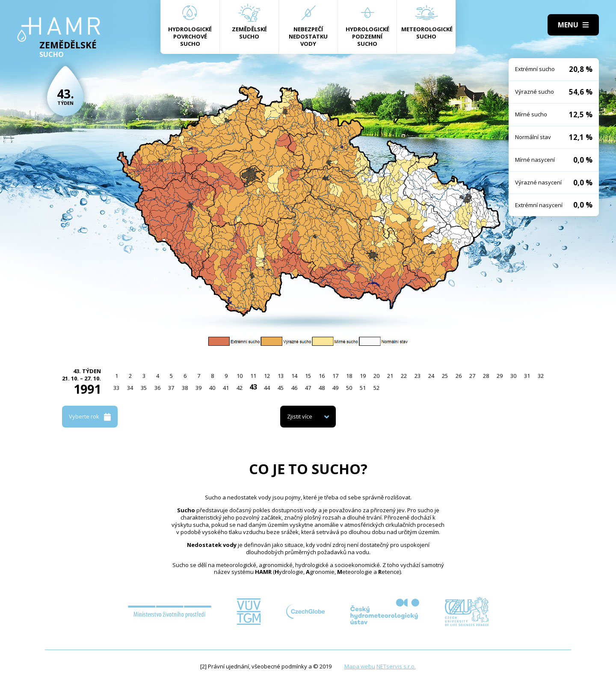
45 (281, 388)
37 (171, 388)
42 (240, 388)
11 (253, 376)
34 (130, 388)
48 (322, 388)
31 (527, 376)
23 (418, 376)
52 (376, 388)
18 (349, 376)
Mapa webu (360, 666)
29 (500, 376)
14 (294, 376)
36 (157, 388)
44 (267, 388)
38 (185, 388)
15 (308, 376)
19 (363, 376)
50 (349, 388)
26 (459, 376)
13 (281, 376)
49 (335, 388)
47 (308, 388)
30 (513, 376)
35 (144, 388)
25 (445, 376)
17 (335, 376)
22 (404, 376)
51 (363, 388)
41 (226, 388)
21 (390, 376)
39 (198, 388)
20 (376, 376)
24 (431, 376)
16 (322, 376)
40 (212, 388)
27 (472, 376)
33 (116, 388)
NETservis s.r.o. (396, 666)
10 (240, 376)
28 (486, 376)
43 (253, 387)
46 (294, 388)
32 (541, 376)
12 (267, 376)
